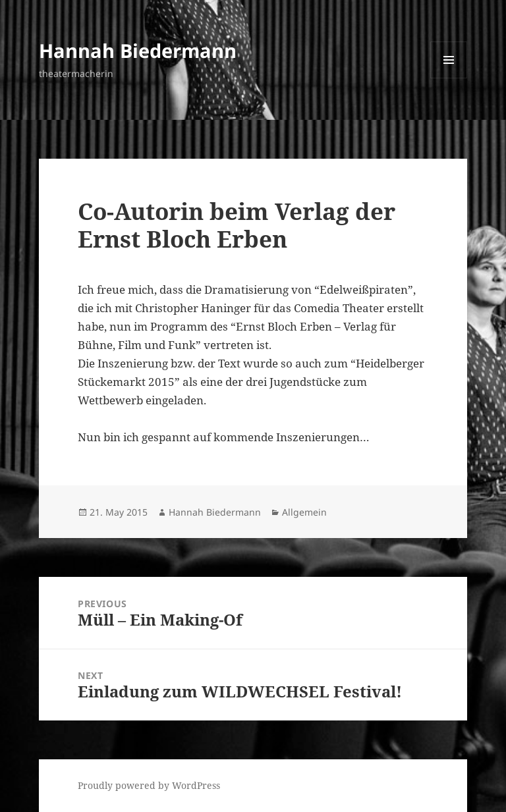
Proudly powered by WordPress (149, 785)
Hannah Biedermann (138, 50)
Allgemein (304, 512)
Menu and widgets (449, 78)
